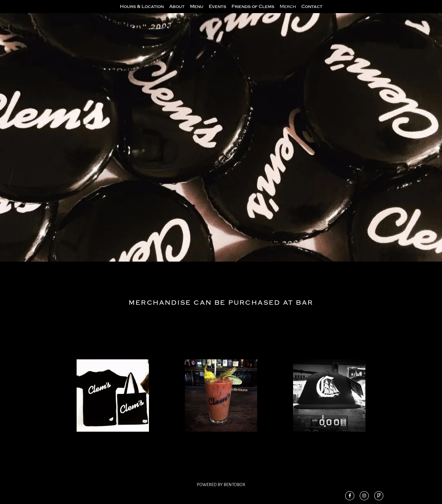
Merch (288, 12)
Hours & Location (142, 12)
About (177, 12)
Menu (197, 12)
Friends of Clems (253, 12)
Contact (312, 12)
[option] (221, 149)
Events (217, 12)
